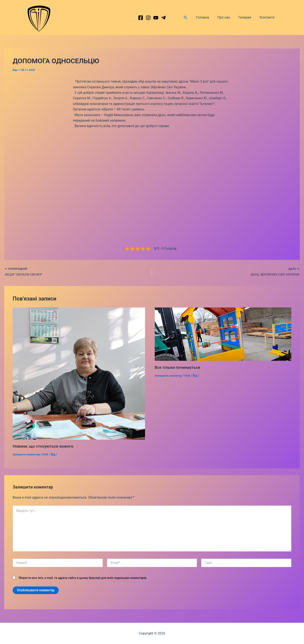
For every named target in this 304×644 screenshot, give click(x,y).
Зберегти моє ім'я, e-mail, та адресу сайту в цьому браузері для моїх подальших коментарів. (83, 578)
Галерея (247, 17)
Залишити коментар (27, 454)
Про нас (228, 17)
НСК (46, 454)
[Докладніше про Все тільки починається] (223, 334)
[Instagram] (148, 18)
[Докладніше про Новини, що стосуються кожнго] (79, 374)
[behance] (156, 18)
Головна (208, 17)
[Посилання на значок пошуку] (192, 18)
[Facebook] (141, 18)
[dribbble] (163, 18)
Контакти (268, 17)
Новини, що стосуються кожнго (44, 446)
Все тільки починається (178, 368)
